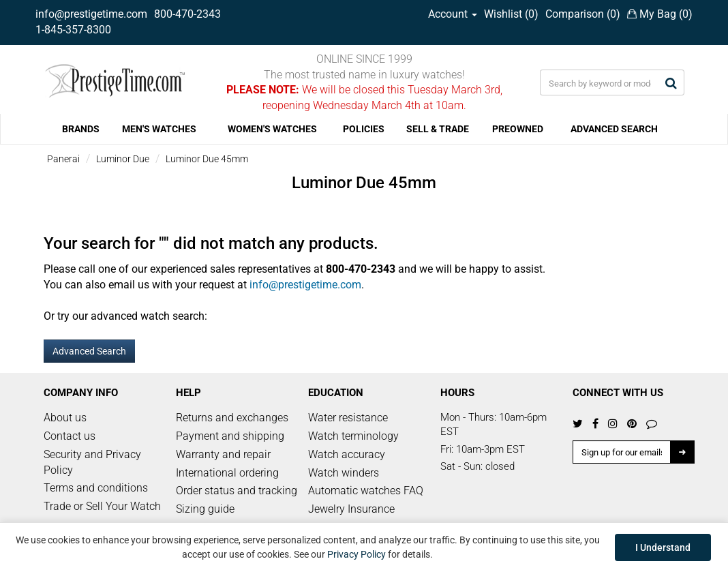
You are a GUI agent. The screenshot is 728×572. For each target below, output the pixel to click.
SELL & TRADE (438, 129)
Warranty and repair (223, 454)
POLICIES (364, 129)
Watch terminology (353, 436)
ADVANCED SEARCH (614, 129)
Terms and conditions (96, 488)
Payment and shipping (230, 436)
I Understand (663, 547)
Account (453, 14)
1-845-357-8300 (73, 30)
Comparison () (583, 14)
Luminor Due (123, 159)
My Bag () (660, 14)
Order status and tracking (237, 491)
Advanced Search (89, 351)
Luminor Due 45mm (207, 159)
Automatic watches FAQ (366, 491)
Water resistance (348, 418)
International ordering (227, 473)
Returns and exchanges (232, 418)
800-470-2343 (187, 14)
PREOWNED (518, 129)
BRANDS (81, 129)
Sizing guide (205, 509)
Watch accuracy (347, 454)
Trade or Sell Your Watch (102, 506)
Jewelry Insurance (351, 509)
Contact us (70, 436)
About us (65, 418)
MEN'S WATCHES (159, 129)
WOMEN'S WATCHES (272, 129)
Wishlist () (511, 14)
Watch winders (344, 473)
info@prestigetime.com (91, 14)
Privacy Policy (357, 554)
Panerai (63, 159)
